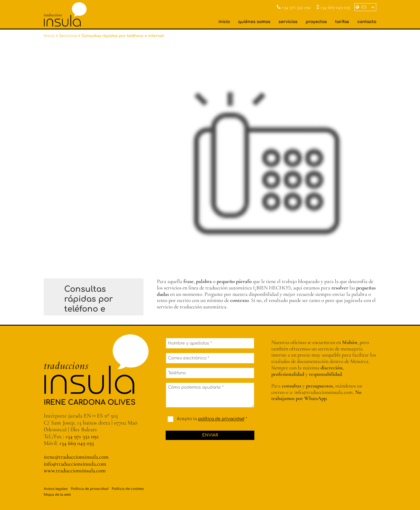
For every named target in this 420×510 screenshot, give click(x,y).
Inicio (49, 36)
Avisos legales (56, 489)
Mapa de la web (57, 495)
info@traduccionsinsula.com (75, 464)
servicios (288, 22)
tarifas (342, 22)
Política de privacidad (90, 489)
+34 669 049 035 (334, 7)
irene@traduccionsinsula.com (76, 457)
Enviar (210, 435)
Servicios (68, 36)
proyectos (316, 22)
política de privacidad (221, 419)
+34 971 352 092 (294, 7)
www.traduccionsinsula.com (75, 471)
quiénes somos (254, 22)
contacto (367, 22)
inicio (224, 22)
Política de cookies (128, 489)
